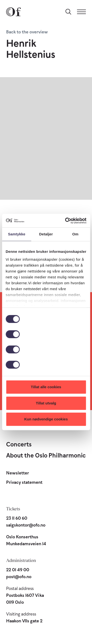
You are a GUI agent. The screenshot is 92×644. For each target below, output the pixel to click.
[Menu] (81, 12)
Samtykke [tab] (17, 234)
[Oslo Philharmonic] (13, 12)
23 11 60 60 (17, 518)
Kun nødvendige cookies (46, 419)
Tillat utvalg (46, 403)
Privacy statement (24, 482)
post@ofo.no (19, 577)
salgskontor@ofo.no (26, 525)
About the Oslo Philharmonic (46, 455)
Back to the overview (27, 32)
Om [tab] (75, 234)
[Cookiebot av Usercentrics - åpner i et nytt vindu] (66, 221)
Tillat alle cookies (46, 387)
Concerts (19, 444)
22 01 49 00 (18, 570)
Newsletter (18, 473)
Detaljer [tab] (46, 234)
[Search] (68, 12)
